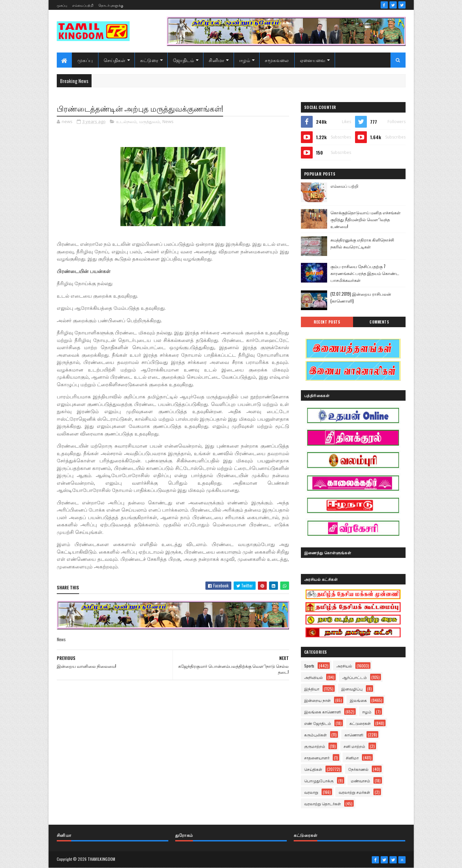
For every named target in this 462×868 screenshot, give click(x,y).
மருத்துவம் (149, 121)
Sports (309, 666)
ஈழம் (245, 60)
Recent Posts (327, 322)
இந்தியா (312, 689)
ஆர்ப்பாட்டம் (355, 677)
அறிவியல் (314, 677)
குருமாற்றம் (315, 746)
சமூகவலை (277, 60)
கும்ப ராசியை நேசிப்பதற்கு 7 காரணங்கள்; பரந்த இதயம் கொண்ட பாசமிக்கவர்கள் (365, 273)
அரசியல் (344, 666)
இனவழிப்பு (352, 689)
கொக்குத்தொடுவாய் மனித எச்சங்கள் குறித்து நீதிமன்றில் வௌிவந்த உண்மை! (366, 219)
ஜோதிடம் (183, 60)
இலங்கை (358, 700)
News (168, 121)
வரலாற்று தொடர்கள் (323, 804)
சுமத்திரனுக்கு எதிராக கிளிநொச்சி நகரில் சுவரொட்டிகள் (362, 243)
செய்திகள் (115, 60)
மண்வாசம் (360, 781)
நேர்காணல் (358, 769)
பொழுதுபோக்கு (319, 781)
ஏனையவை (313, 60)
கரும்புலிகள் (315, 735)
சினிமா (217, 60)
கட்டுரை (149, 60)
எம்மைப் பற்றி (344, 186)
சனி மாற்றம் (354, 746)
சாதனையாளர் (317, 758)
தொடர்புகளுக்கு (111, 5)
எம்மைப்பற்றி (83, 5)
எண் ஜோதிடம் (318, 723)
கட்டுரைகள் (360, 723)
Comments (379, 322)
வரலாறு (311, 792)
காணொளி (354, 735)
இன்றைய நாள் (317, 700)
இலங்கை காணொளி (323, 712)
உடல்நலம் (126, 121)
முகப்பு (62, 5)
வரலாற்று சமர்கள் (354, 792)
